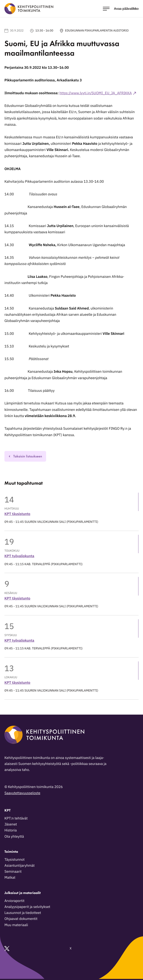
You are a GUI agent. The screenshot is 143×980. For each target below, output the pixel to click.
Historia (11, 830)
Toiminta (11, 852)
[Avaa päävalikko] (121, 9)
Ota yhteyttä (14, 837)
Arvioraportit (14, 901)
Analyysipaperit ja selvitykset (27, 907)
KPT (8, 810)
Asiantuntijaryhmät (20, 866)
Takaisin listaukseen (25, 456)
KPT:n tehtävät (16, 818)
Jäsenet (11, 824)
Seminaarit (13, 872)
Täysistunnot (15, 860)
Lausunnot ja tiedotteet (23, 913)
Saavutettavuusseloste (22, 793)
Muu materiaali (16, 925)
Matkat (10, 878)
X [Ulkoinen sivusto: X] (38, 949)
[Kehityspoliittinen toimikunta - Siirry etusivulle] (29, 9)
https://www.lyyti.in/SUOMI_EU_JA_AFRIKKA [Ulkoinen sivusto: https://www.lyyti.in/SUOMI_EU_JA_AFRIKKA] (96, 93)
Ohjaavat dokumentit (21, 919)
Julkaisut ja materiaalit (23, 893)
